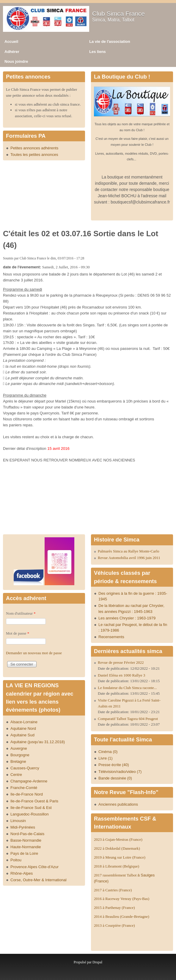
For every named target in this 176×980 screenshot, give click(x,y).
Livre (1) (106, 758)
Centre (16, 775)
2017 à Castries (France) (113, 890)
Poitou (16, 860)
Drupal (97, 962)
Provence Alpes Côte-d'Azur (34, 867)
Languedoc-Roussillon (30, 814)
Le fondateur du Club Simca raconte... (127, 688)
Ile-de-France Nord (27, 794)
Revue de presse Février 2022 (121, 662)
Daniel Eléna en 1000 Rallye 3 (121, 675)
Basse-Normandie (26, 840)
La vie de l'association (110, 42)
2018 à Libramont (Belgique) (117, 866)
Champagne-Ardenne (29, 781)
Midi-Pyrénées (23, 827)
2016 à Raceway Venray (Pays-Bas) (122, 899)
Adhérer (12, 52)
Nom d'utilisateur (21, 613)
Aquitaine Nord (23, 728)
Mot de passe (18, 633)
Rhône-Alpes (22, 873)
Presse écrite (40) (114, 765)
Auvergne (19, 748)
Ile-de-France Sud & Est (31, 808)
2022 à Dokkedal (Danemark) (117, 848)
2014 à (122, 916)
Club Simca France (118, 14)
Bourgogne (20, 755)
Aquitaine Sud (22, 735)
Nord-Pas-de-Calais (27, 834)
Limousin (18, 821)
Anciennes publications (118, 804)
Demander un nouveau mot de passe (34, 653)
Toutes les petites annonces (34, 155)
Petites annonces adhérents (34, 148)
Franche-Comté (24, 788)
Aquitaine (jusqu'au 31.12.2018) (38, 742)
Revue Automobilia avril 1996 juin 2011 (129, 558)
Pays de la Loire (24, 853)
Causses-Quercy (25, 768)
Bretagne (18, 761)
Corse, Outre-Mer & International (38, 880)
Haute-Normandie (26, 847)
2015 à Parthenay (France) (114, 908)
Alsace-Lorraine (24, 722)
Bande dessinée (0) (115, 778)
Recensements (111, 637)
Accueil (11, 42)
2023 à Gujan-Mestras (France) (118, 839)
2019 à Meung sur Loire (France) (120, 857)
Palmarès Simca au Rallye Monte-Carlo (129, 551)
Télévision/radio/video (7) (120, 772)
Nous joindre (16, 61)
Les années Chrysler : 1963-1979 (127, 618)
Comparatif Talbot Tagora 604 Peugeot (128, 719)
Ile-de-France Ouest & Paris (34, 801)
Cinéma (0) (108, 752)
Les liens (98, 52)
